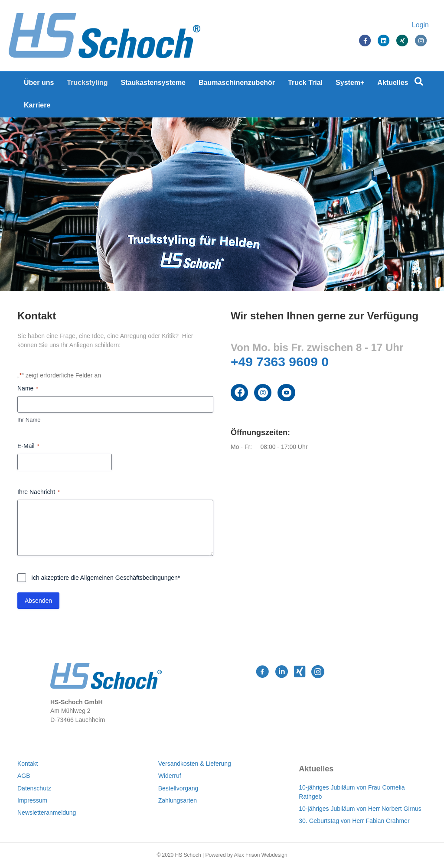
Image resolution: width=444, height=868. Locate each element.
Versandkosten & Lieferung (195, 764)
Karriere (37, 105)
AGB (24, 776)
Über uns (39, 83)
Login (412, 25)
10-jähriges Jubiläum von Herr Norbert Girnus (360, 809)
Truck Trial (305, 83)
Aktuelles (393, 83)
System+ (350, 83)
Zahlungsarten (178, 800)
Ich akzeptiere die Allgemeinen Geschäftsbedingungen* (106, 578)
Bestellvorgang (178, 788)
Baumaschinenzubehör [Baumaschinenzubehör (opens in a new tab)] (237, 83)
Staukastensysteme (153, 83)
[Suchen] (419, 81)
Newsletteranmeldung (47, 813)
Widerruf (170, 776)
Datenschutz (34, 788)
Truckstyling (87, 83)
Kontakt (28, 764)
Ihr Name (29, 420)
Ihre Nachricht (39, 492)
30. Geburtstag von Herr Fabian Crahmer (354, 821)
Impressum (32, 800)
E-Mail (28, 446)
